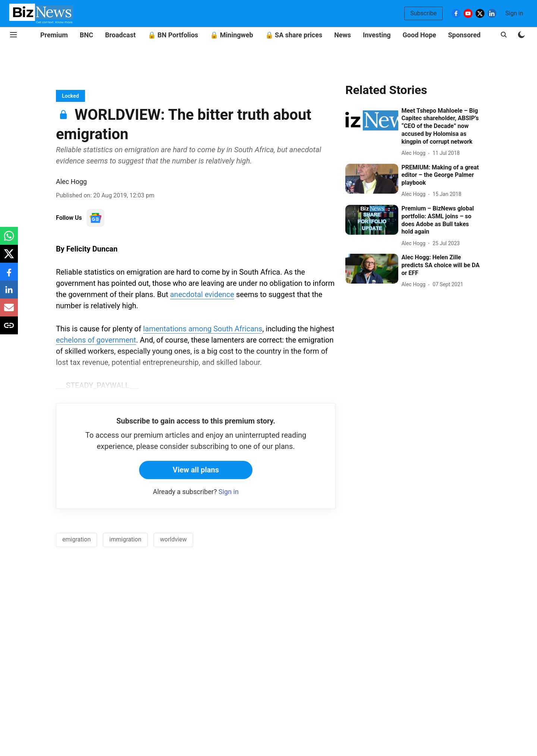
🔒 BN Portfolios (173, 35)
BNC (87, 35)
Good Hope (420, 35)
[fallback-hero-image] (372, 122)
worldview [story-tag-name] (173, 539)
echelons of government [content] (96, 340)
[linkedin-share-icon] (9, 293)
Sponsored (464, 35)
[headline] (441, 126)
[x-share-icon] (9, 258)
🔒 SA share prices (294, 35)
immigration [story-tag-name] (125, 539)
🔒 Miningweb (231, 35)
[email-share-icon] (9, 311)
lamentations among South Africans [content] (203, 329)
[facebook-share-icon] (9, 276)
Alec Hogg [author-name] (71, 182)
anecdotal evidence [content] (202, 294)
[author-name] (415, 153)
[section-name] (70, 96)
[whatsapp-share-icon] (9, 240)
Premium (54, 35)
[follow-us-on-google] (95, 218)
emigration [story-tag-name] (76, 539)
